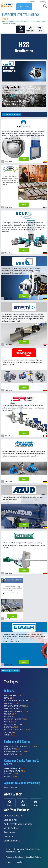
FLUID (9, 698)
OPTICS (10, 722)
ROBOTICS (11, 727)
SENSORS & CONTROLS (17, 730)
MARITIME (11, 703)
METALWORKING (14, 709)
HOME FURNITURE (15, 771)
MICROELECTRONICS (16, 711)
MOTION (10, 714)
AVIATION (11, 776)
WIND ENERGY (13, 754)
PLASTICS (11, 717)
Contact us (9, 837)
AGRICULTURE (13, 788)
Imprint (20, 862)
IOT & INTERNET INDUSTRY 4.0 (20, 701)
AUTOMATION (13, 695)
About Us (32, 2)
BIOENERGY (12, 749)
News (40, 29)
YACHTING (11, 774)
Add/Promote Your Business (18, 824)
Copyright (10, 849)
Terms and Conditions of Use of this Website (23, 857)
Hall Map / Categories (11, 114)
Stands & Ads (11, 820)
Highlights (30, 29)
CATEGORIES (24, 7)
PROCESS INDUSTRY (16, 719)
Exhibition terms (12, 841)
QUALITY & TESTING (15, 724)
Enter (24, 159)
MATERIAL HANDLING (16, 706)
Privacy (43, 2)
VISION (10, 735)
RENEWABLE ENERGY (16, 752)
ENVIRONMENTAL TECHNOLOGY (21, 17)
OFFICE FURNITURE (15, 768)
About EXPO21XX (13, 816)
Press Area (9, 832)
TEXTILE (10, 732)
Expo (21, 29)
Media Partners (12, 828)
